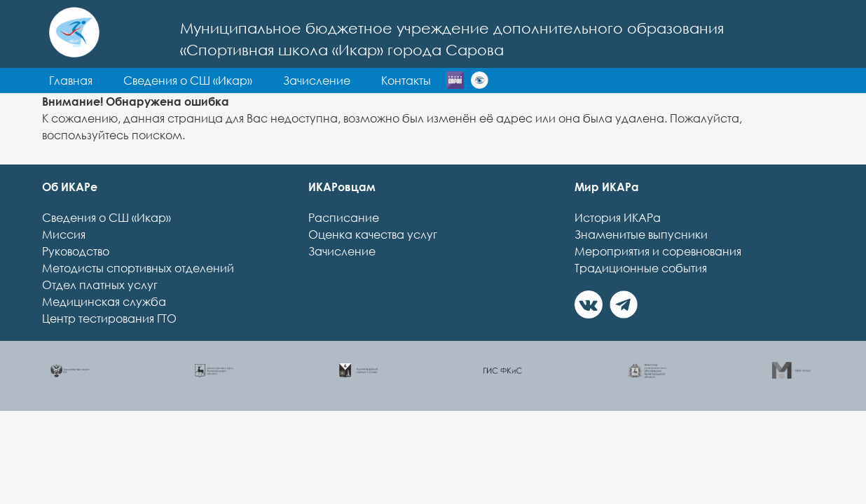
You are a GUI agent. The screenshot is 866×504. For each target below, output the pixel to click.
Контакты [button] (225, 106)
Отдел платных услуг (100, 310)
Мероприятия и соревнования (658, 276)
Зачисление (342, 276)
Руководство (76, 276)
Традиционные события (641, 293)
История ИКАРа (618, 243)
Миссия (64, 260)
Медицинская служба (104, 327)
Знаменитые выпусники (641, 260)
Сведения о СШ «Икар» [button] (338, 80)
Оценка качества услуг (373, 260)
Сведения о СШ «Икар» (106, 243)
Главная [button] (221, 80)
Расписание (344, 243)
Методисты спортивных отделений (138, 293)
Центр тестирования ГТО (109, 344)
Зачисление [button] (467, 80)
